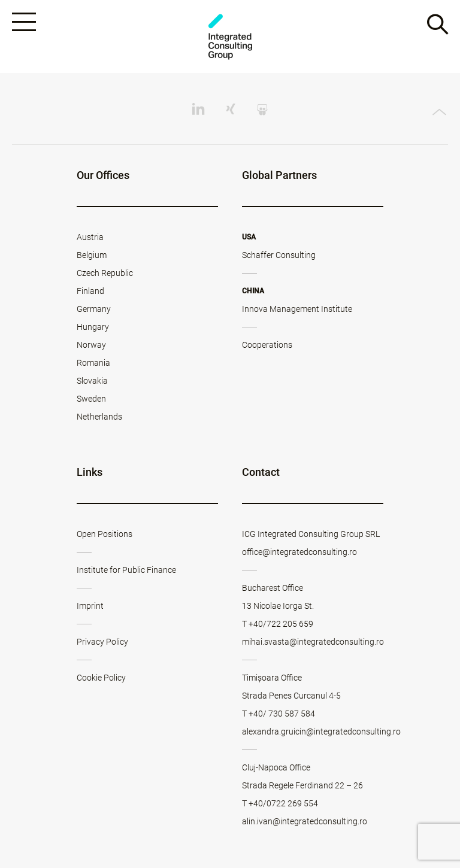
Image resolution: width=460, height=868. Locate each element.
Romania (93, 363)
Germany (94, 309)
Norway (91, 345)
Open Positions (105, 534)
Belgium (92, 255)
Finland (90, 291)
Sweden (91, 399)
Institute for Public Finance (126, 570)
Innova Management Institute (297, 309)
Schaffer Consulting (279, 255)
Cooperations (267, 345)
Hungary (93, 327)
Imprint (90, 606)
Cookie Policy (101, 678)
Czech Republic (105, 273)
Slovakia (92, 381)
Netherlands (99, 417)
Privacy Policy (102, 642)
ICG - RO (230, 37)
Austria (90, 237)
